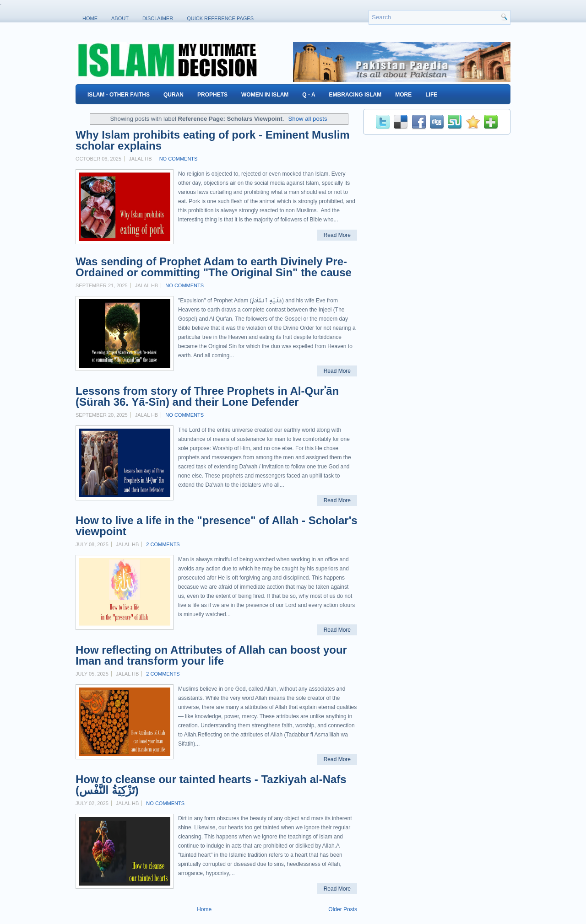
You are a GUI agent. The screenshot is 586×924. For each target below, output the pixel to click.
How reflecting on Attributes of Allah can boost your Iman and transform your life (211, 655)
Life (431, 95)
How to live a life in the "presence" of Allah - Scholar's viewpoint (217, 526)
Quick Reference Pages (220, 18)
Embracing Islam (355, 95)
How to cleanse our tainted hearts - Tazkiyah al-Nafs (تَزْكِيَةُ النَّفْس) (211, 785)
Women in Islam (265, 95)
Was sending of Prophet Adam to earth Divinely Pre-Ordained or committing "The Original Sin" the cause (214, 267)
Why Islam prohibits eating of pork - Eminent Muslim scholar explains (213, 140)
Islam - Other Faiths (119, 95)
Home (90, 18)
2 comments (163, 544)
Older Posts (343, 909)
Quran (174, 95)
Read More (337, 235)
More (403, 95)
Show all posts (308, 119)
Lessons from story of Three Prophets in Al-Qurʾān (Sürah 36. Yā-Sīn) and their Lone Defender (207, 397)
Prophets (212, 95)
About (120, 18)
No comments (179, 159)
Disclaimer (158, 18)
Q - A (309, 95)
